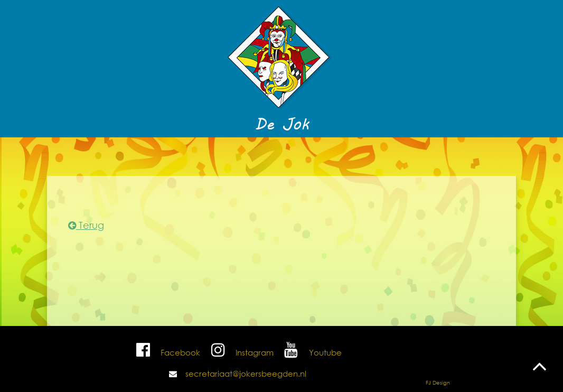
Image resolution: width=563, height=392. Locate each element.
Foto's (336, 155)
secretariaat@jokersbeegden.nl (246, 374)
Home (80, 155)
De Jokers (288, 155)
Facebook (167, 352)
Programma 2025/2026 (198, 155)
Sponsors (460, 155)
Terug (86, 225)
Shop (372, 155)
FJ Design (438, 383)
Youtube (311, 352)
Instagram (241, 352)
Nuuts (117, 155)
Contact (411, 155)
